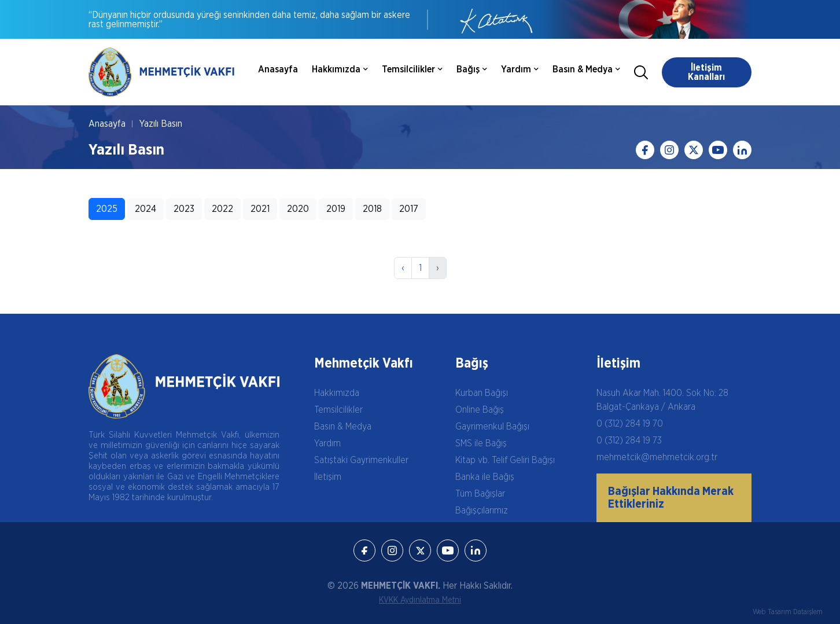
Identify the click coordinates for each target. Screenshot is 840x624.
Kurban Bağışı (482, 393)
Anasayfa (278, 69)
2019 (336, 209)
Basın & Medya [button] (586, 69)
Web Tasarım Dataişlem (788, 612)
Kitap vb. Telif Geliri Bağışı (505, 460)
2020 (298, 209)
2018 (372, 209)
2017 (409, 209)
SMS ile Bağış (481, 443)
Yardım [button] (520, 69)
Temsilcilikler (338, 410)
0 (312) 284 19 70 (630, 424)
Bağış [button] (472, 69)
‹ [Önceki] (403, 268)
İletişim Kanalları (706, 72)
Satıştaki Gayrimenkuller (361, 460)
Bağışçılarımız (482, 511)
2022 (222, 209)
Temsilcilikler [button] (412, 69)
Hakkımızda (337, 393)
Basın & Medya (343, 427)
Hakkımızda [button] (340, 69)
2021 (260, 209)
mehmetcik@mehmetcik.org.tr (657, 457)
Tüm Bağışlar (480, 494)
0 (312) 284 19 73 (629, 441)
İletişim (328, 477)
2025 (107, 209)
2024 (145, 209)
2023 (184, 209)
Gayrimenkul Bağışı (492, 427)
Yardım (327, 443)
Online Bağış (480, 410)
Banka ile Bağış (485, 477)
